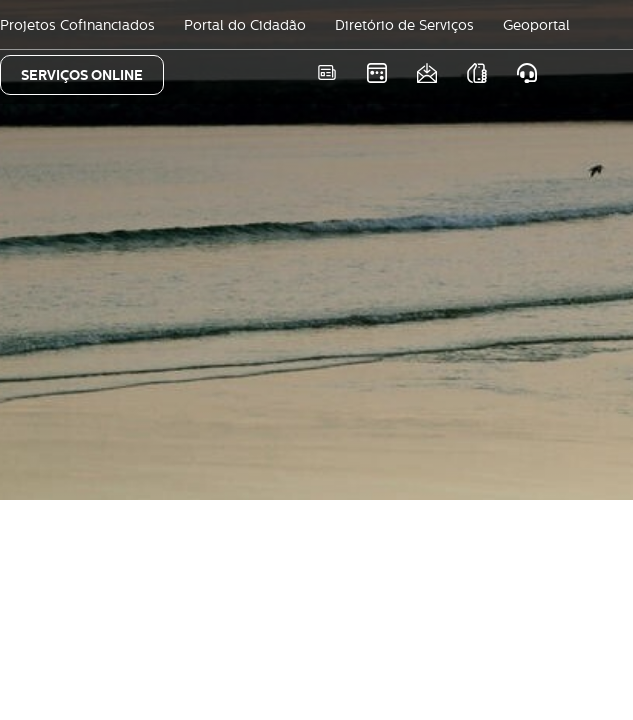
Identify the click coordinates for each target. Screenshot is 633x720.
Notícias (326, 72)
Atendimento (526, 72)
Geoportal (536, 25)
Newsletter (426, 72)
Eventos (376, 72)
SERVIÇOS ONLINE (82, 75)
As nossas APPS (476, 72)
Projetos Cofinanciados (77, 25)
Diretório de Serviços (404, 25)
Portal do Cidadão (245, 25)
